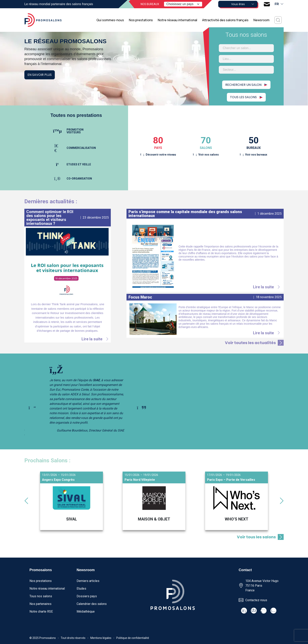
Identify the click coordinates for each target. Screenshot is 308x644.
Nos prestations (141, 20)
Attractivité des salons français (225, 20)
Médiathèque (86, 611)
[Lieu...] (246, 59)
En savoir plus (40, 75)
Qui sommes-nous (110, 20)
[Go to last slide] (32, 408)
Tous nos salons (41, 596)
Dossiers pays (87, 596)
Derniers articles (88, 581)
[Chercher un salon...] (246, 48)
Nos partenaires (40, 604)
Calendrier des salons (92, 604)
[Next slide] (141, 408)
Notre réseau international (177, 20)
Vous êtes (243, 4)
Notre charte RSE (41, 611)
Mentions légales (101, 638)
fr (279, 4)
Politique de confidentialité (133, 638)
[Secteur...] (246, 70)
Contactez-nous (256, 600)
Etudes (81, 589)
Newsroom (261, 20)
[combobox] (246, 48)
